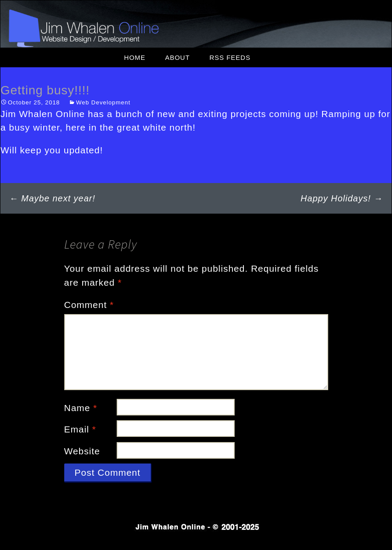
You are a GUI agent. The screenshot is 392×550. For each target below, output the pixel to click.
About (178, 57)
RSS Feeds (230, 57)
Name (81, 408)
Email (80, 429)
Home (135, 57)
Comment (89, 305)
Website (82, 451)
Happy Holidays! (342, 198)
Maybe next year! (52, 198)
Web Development (103, 102)
